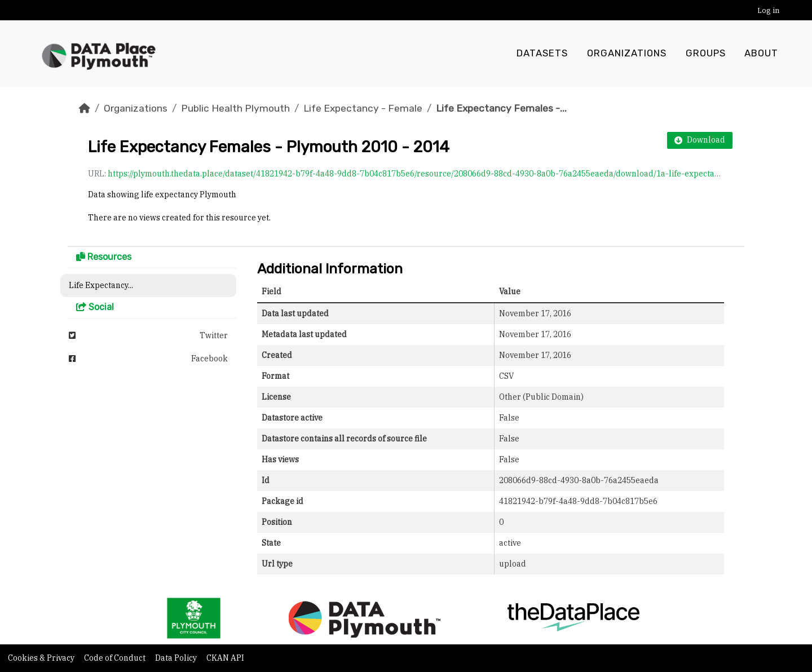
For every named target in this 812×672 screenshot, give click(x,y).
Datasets (542, 54)
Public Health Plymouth (235, 108)
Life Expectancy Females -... (501, 108)
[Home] (85, 108)
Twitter (148, 335)
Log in (768, 10)
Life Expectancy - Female (363, 108)
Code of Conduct (116, 658)
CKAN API (225, 658)
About (761, 54)
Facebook (148, 359)
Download (700, 140)
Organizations (627, 54)
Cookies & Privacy (42, 658)
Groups (706, 54)
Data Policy (177, 658)
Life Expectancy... (101, 285)
